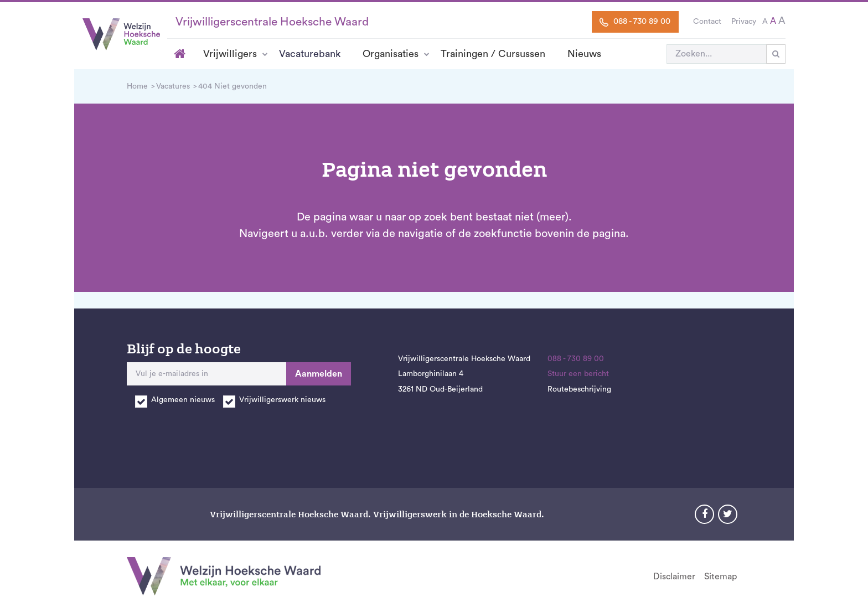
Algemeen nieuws (183, 400)
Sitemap (720, 577)
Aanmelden (319, 374)
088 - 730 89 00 (635, 22)
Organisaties (391, 54)
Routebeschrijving (579, 389)
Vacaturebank (310, 54)
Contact (707, 22)
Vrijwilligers (230, 54)
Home (180, 54)
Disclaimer (674, 577)
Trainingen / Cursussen (493, 54)
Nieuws (584, 54)
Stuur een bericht (578, 374)
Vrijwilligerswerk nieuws (282, 400)
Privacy (744, 22)
